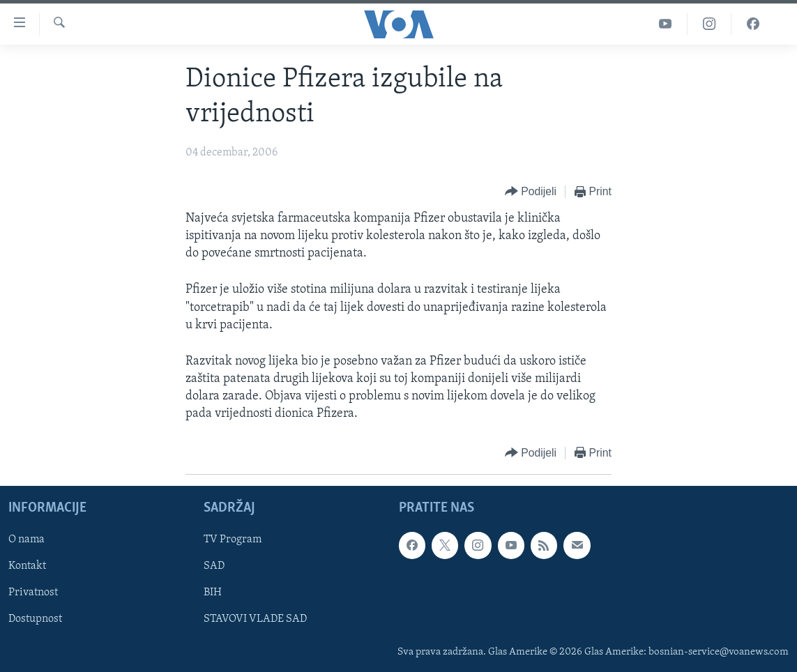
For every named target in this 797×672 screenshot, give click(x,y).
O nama (26, 540)
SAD (214, 566)
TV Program (233, 540)
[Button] (531, 192)
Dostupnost (35, 619)
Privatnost (33, 593)
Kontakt (27, 566)
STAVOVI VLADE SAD (255, 619)
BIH (213, 593)
